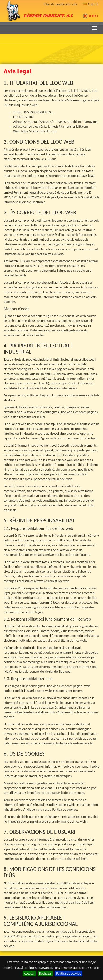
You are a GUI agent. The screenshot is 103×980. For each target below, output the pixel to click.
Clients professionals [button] (61, 4)
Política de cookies (69, 973)
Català (91, 4)
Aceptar (29, 973)
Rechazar (45, 973)
